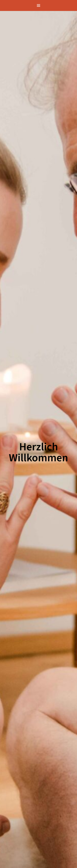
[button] (39, 5)
